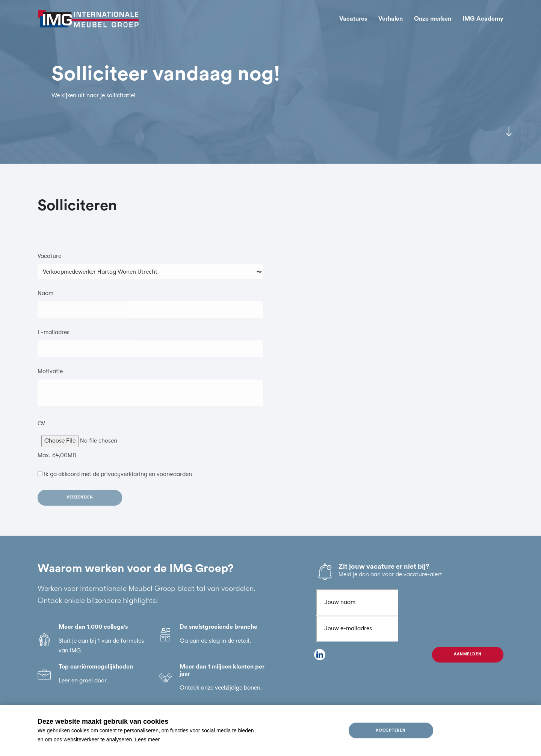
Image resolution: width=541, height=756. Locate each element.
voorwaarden (174, 479)
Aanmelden (468, 654)
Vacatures (353, 19)
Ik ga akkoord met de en (118, 479)
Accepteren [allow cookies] (391, 730)
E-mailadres (54, 337)
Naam (45, 298)
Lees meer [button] (147, 739)
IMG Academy (483, 19)
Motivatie (50, 376)
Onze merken (433, 19)
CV (41, 428)
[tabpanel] (270, 82)
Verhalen (391, 19)
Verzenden (80, 502)
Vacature (49, 261)
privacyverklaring (124, 479)
